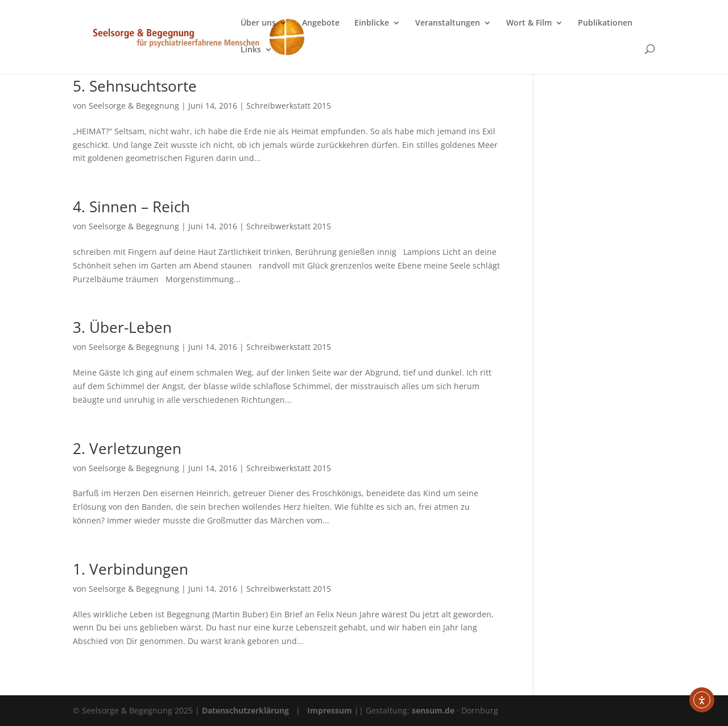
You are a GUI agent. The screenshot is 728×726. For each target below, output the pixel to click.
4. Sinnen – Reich (131, 207)
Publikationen (605, 23)
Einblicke (372, 23)
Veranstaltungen (448, 23)
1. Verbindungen (131, 569)
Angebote (321, 23)
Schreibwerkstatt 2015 (289, 106)
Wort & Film (529, 23)
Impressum (330, 710)
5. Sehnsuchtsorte (135, 86)
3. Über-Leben (122, 327)
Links (251, 50)
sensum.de (434, 710)
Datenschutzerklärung (245, 710)
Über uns (258, 23)
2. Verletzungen (127, 448)
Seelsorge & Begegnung (134, 106)
